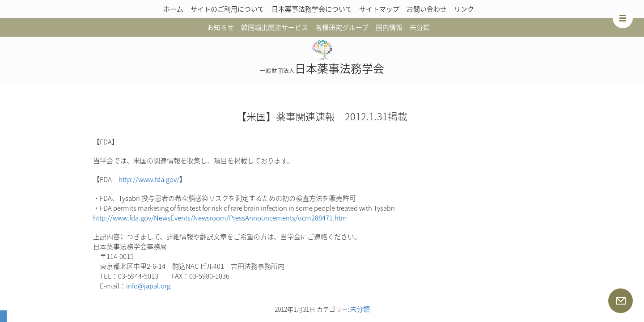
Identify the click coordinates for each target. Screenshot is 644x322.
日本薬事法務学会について (312, 9)
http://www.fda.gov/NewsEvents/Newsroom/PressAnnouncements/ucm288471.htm (220, 218)
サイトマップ (379, 9)
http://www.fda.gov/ (149, 179)
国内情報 (389, 27)
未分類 (420, 27)
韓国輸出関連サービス (275, 27)
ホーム (173, 9)
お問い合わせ (427, 9)
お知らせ (220, 27)
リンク (464, 9)
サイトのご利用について (227, 9)
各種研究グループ (342, 27)
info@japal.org (148, 286)
